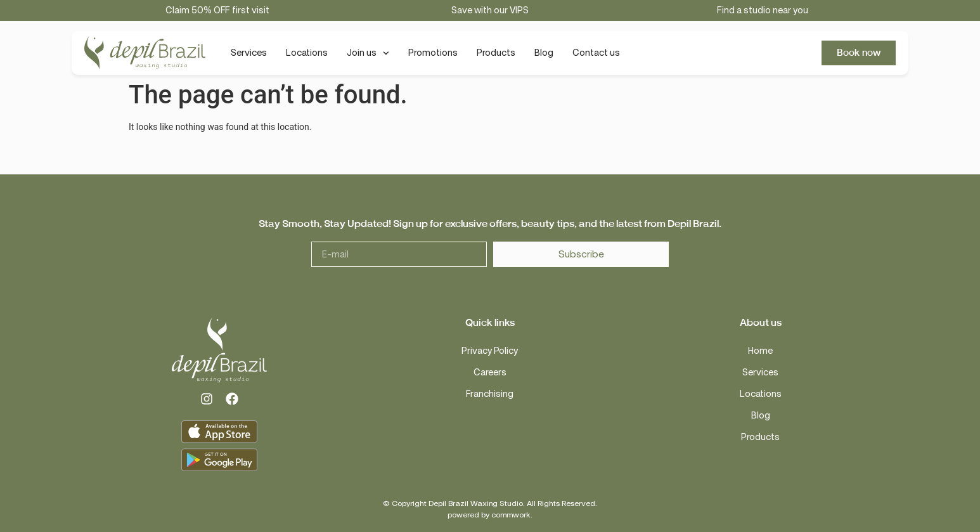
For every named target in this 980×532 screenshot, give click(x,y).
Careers (490, 373)
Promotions (433, 53)
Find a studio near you (763, 10)
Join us (368, 53)
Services (249, 53)
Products (496, 53)
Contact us (596, 53)
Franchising (490, 394)
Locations (307, 53)
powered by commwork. (490, 515)
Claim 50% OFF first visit (217, 10)
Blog (544, 53)
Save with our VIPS (490, 10)
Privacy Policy (490, 351)
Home (760, 351)
